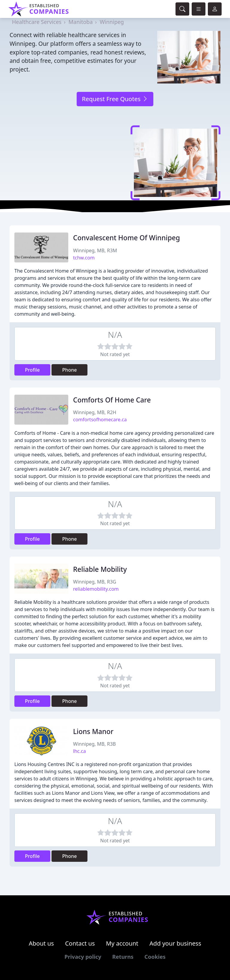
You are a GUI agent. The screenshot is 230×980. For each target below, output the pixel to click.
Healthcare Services (37, 22)
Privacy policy (83, 957)
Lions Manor (93, 731)
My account (122, 943)
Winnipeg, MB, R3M (95, 250)
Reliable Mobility (100, 569)
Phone (70, 370)
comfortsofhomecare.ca (100, 420)
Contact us (80, 943)
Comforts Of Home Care (112, 400)
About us (41, 943)
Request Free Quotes (115, 99)
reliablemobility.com (96, 589)
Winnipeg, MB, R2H (95, 412)
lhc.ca (80, 751)
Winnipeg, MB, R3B (94, 744)
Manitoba (81, 22)
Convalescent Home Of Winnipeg (127, 238)
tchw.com (84, 258)
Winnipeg (112, 22)
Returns (123, 957)
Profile (32, 370)
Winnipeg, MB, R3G (95, 582)
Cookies (155, 957)
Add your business (175, 943)
